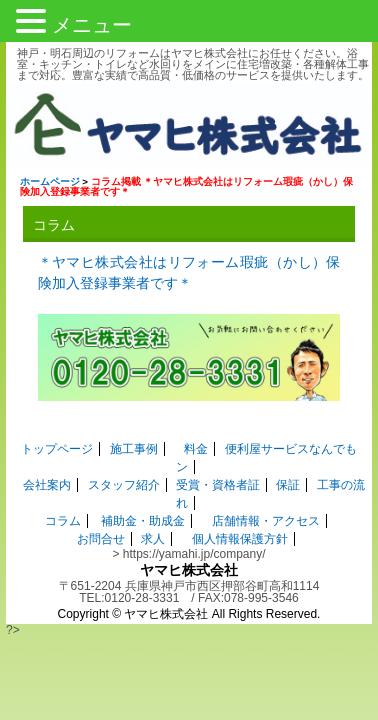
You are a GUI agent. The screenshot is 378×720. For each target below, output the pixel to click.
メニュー (92, 25)
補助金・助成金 (143, 509)
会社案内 (47, 473)
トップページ (45, 455)
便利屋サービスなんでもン (284, 455)
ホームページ (44, 184)
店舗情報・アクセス (265, 509)
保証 (288, 473)
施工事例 (121, 455)
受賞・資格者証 (218, 473)
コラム (63, 509)
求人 (153, 527)
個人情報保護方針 (240, 527)
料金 (184, 455)
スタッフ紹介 (124, 473)
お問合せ (101, 527)
